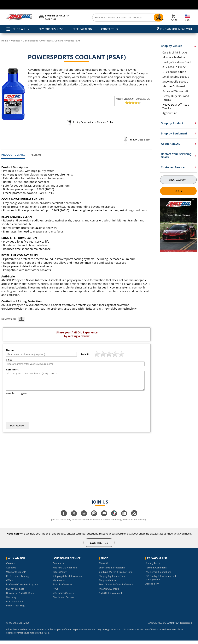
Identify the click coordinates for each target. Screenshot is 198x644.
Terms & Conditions (156, 571)
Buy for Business (15, 592)
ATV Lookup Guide (174, 67)
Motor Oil (104, 567)
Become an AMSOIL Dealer (21, 596)
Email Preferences (62, 588)
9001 (169, 626)
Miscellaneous (30, 41)
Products (15, 41)
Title (9, 360)
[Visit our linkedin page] (124, 519)
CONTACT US (110, 29)
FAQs (55, 592)
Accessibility (152, 587)
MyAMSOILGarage (109, 592)
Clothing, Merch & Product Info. (116, 575)
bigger (23, 397)
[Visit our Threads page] (94, 519)
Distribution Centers (63, 601)
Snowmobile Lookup (175, 81)
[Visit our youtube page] (104, 519)
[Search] (114, 18)
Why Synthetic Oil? (16, 575)
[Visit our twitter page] (74, 519)
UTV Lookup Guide (174, 72)
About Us (11, 571)
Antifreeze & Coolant (52, 41)
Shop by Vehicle (107, 584)
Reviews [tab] (36, 155)
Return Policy (60, 575)
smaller (11, 397)
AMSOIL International (110, 596)
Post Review (17, 429)
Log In (178, 191)
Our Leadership (15, 605)
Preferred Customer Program (22, 588)
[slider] (133, 103)
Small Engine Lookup (176, 77)
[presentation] (35, 412)
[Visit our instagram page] (84, 519)
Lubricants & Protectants (112, 571)
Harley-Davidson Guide (177, 62)
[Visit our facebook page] (64, 519)
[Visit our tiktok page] (114, 519)
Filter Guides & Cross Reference (116, 588)
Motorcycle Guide (174, 57)
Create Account (178, 180)
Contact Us (58, 567)
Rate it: (85, 354)
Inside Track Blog (15, 609)
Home (5, 41)
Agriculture (170, 113)
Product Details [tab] (13, 155)
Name (10, 350)
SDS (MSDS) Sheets (63, 596)
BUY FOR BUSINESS (51, 29)
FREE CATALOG (82, 29)
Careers (11, 567)
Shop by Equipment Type (112, 580)
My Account (59, 584)
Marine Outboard (174, 86)
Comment (12, 369)
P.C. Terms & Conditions (158, 575)
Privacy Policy (153, 567)
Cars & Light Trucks (175, 52)
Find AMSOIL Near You (176, 29)
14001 (176, 626)
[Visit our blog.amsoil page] (134, 519)
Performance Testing (17, 580)
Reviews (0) (13, 319)
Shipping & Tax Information (67, 580)
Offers (10, 584)
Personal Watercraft (175, 91)
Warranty (11, 601)
